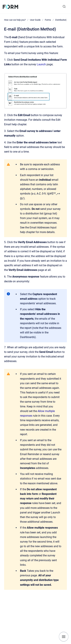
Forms (48, 20)
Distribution (61, 20)
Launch (42, 64)
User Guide (35, 20)
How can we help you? (15, 20)
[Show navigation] (64, 637)
